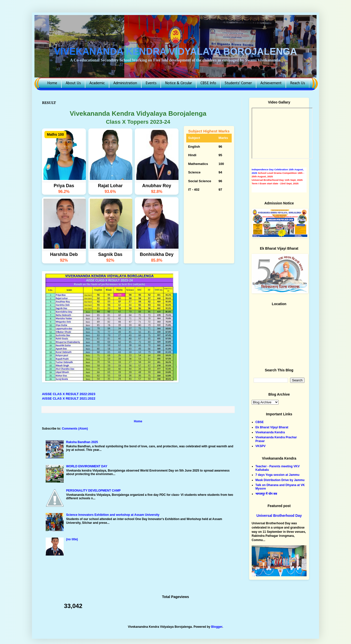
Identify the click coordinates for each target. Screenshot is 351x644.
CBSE (260, 422)
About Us (73, 83)
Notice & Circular (178, 83)
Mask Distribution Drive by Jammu (280, 480)
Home (52, 83)
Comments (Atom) (75, 429)
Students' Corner (238, 83)
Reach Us (298, 83)
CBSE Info (208, 83)
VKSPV (261, 446)
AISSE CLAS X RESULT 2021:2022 (69, 398)
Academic (97, 83)
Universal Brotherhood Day (279, 516)
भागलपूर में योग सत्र (266, 494)
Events (151, 83)
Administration (125, 83)
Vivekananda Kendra (270, 432)
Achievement (271, 83)
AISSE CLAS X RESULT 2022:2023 (69, 394)
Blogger (217, 627)
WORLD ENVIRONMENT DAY (87, 466)
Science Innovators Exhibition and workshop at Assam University (113, 515)
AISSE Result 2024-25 (264, 168)
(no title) (72, 539)
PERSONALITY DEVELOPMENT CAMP (93, 491)
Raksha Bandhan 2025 (82, 442)
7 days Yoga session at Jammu (277, 475)
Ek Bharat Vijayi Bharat (272, 427)
